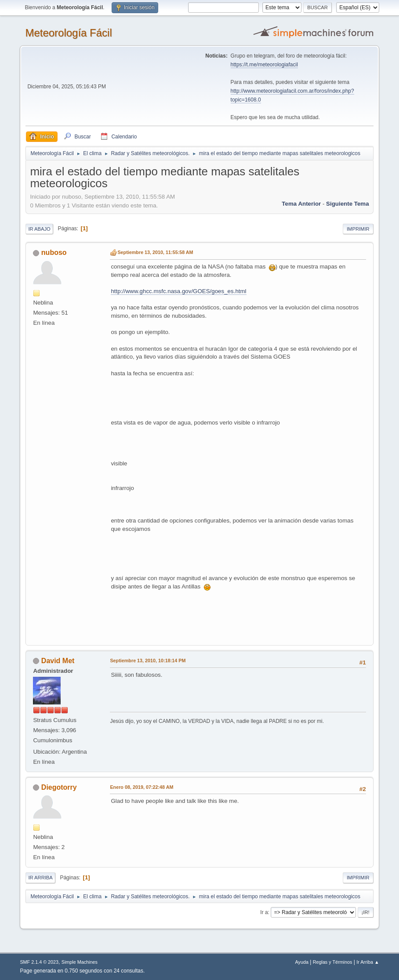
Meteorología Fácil (68, 33)
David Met (58, 661)
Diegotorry (59, 787)
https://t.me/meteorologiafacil (264, 65)
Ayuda (302, 962)
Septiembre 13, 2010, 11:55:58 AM (155, 252)
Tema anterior (301, 204)
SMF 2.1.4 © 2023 (39, 962)
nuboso (54, 252)
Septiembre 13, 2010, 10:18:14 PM (148, 661)
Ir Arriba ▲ (368, 962)
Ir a (264, 912)
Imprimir (358, 229)
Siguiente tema (348, 204)
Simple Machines (80, 962)
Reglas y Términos (333, 962)
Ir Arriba (40, 878)
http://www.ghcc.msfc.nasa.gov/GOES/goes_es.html (178, 291)
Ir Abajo (39, 229)
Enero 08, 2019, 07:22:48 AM (141, 787)
